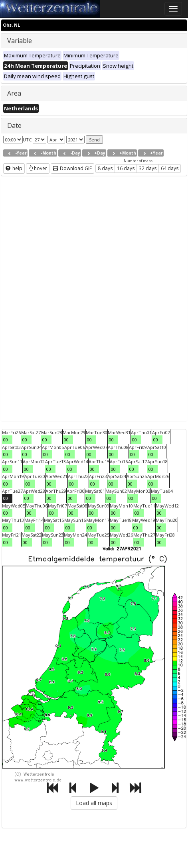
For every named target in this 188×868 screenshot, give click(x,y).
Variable (20, 41)
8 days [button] (105, 168)
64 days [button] (170, 168)
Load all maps (94, 803)
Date (14, 125)
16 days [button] (126, 168)
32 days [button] (148, 168)
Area (14, 93)
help (14, 168)
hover (38, 168)
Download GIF (72, 168)
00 (6, 440)
